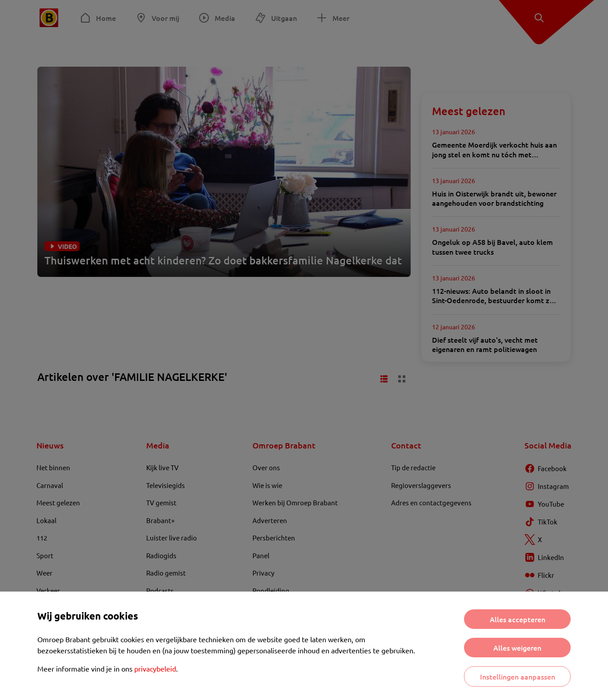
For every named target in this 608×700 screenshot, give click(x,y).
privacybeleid (155, 668)
